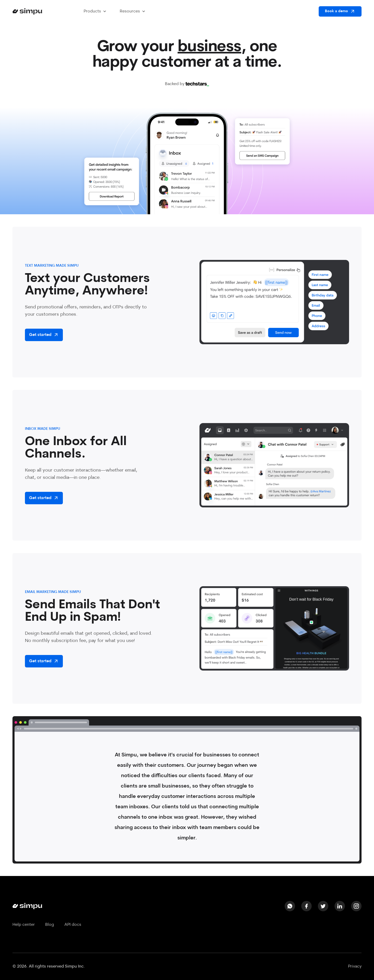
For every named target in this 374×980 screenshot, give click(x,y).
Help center (24, 925)
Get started (44, 335)
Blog (50, 925)
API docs (73, 925)
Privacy (355, 967)
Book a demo (340, 11)
